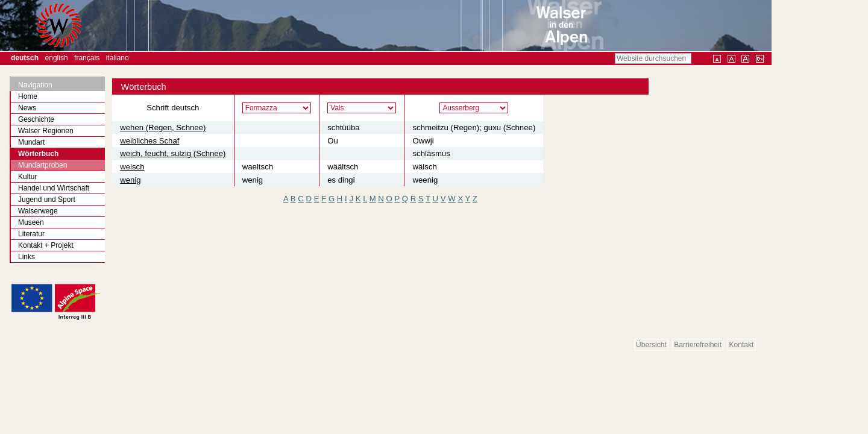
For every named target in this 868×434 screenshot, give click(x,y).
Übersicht (651, 345)
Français (87, 58)
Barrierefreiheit (698, 345)
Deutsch (25, 58)
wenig (130, 180)
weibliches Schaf (149, 141)
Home (28, 96)
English (57, 58)
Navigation (35, 85)
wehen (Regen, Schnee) (163, 127)
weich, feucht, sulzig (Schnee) (173, 153)
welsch (132, 167)
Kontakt (742, 345)
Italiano (118, 58)
